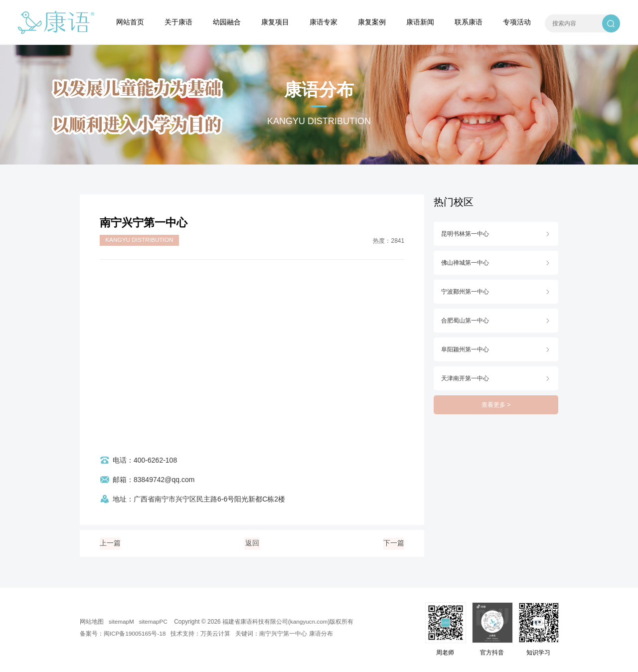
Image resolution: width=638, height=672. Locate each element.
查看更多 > (496, 405)
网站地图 (92, 622)
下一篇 (394, 543)
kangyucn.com (311, 622)
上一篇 (110, 543)
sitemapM (122, 622)
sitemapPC (154, 622)
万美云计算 (217, 634)
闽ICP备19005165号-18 (135, 634)
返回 (252, 543)
